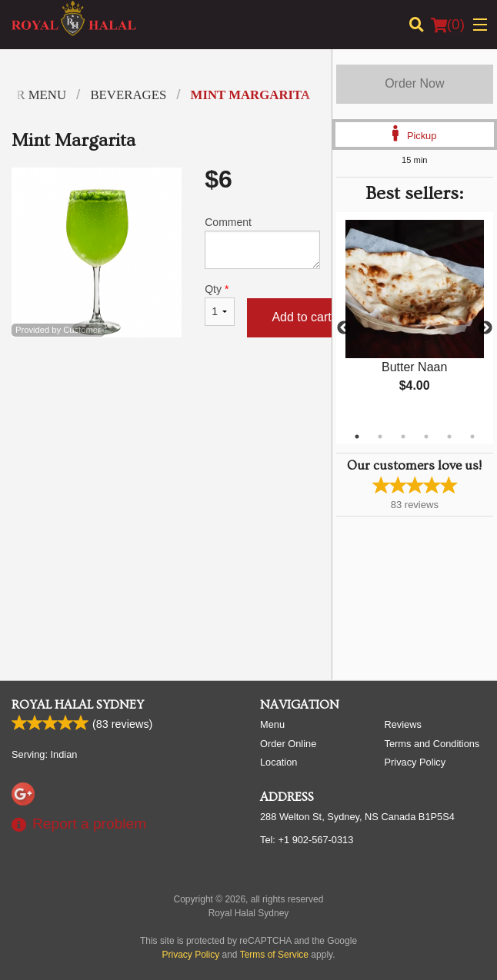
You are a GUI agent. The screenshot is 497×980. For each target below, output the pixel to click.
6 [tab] (472, 437)
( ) (448, 25)
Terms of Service (274, 955)
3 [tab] (403, 437)
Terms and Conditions (432, 744)
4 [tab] (426, 437)
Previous (344, 328)
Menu (272, 724)
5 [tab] (449, 437)
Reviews (403, 724)
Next (485, 328)
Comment (262, 243)
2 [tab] (380, 437)
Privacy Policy (415, 762)
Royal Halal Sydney (78, 705)
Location (279, 762)
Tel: (307, 840)
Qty (220, 304)
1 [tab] (357, 437)
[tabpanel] (415, 319)
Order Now (414, 83)
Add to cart (301, 317)
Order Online (288, 744)
